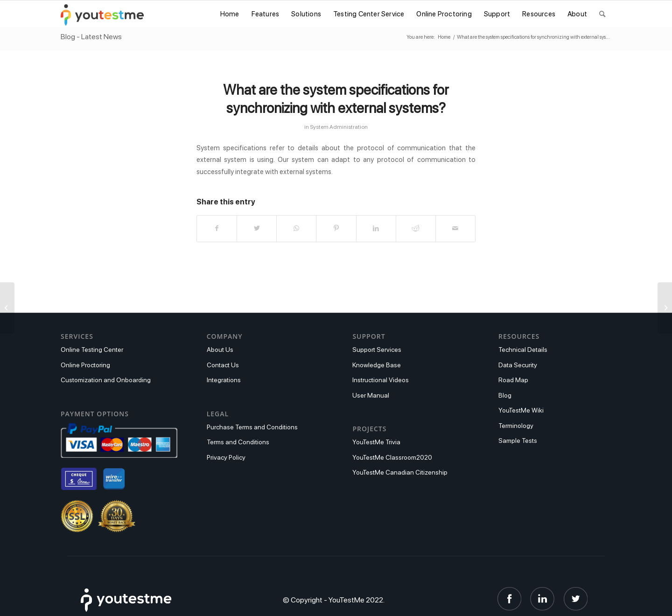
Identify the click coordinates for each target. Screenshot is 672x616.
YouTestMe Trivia (376, 442)
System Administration (339, 127)
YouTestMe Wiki (521, 410)
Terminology (516, 426)
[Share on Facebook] (217, 228)
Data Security (518, 365)
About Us (220, 350)
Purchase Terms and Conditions (252, 427)
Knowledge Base (377, 365)
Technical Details (523, 350)
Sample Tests (518, 441)
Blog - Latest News (91, 37)
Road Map (513, 380)
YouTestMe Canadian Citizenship (400, 472)
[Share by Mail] (455, 228)
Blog (505, 395)
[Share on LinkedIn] (376, 228)
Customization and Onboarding (106, 380)
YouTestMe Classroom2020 (392, 457)
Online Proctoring (85, 365)
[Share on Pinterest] (336, 228)
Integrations (224, 380)
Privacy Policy (226, 457)
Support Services (377, 350)
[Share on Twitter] (257, 228)
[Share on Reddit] (416, 228)
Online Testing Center (92, 350)
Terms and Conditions (238, 442)
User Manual (371, 395)
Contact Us (223, 365)
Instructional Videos (381, 380)
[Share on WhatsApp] (296, 228)
